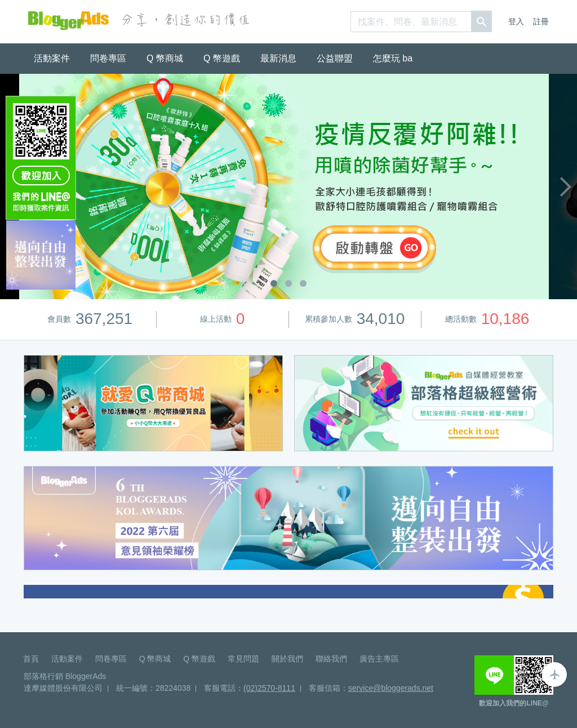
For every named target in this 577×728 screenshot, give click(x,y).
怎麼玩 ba (393, 58)
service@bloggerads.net (391, 688)
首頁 (31, 659)
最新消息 (278, 58)
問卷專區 (108, 58)
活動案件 (52, 58)
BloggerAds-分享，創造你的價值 (68, 21)
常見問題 (243, 659)
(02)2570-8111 (269, 688)
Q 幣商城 (165, 58)
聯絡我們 (331, 659)
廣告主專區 (379, 659)
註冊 (541, 21)
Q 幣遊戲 (222, 58)
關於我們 (287, 659)
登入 (516, 21)
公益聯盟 (335, 58)
